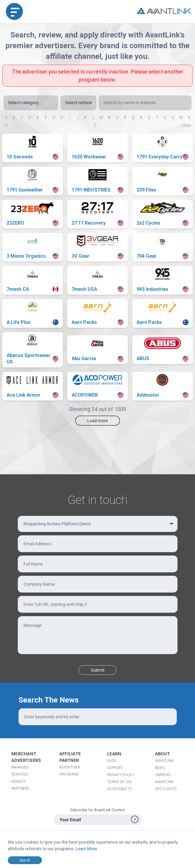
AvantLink (164, 761)
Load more (98, 421)
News (160, 768)
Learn (114, 754)
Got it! (25, 860)
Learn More (86, 849)
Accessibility (120, 789)
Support (115, 768)
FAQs (112, 761)
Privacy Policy (121, 775)
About (163, 754)
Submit (97, 670)
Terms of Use (120, 782)
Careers (163, 775)
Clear (186, 125)
